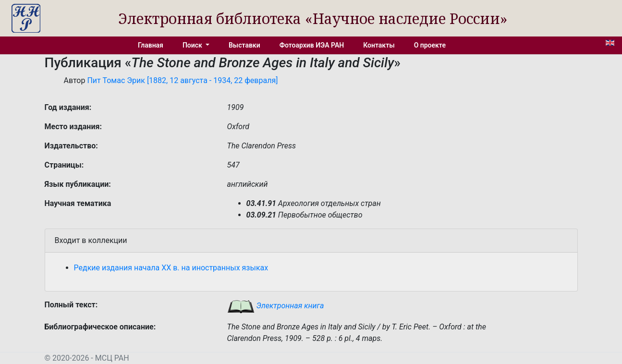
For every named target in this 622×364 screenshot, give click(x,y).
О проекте (430, 45)
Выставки (244, 45)
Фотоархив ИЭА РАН (312, 45)
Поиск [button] (193, 45)
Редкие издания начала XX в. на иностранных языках (171, 268)
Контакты (379, 45)
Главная (151, 45)
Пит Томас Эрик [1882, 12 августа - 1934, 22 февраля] (182, 80)
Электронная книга (276, 306)
